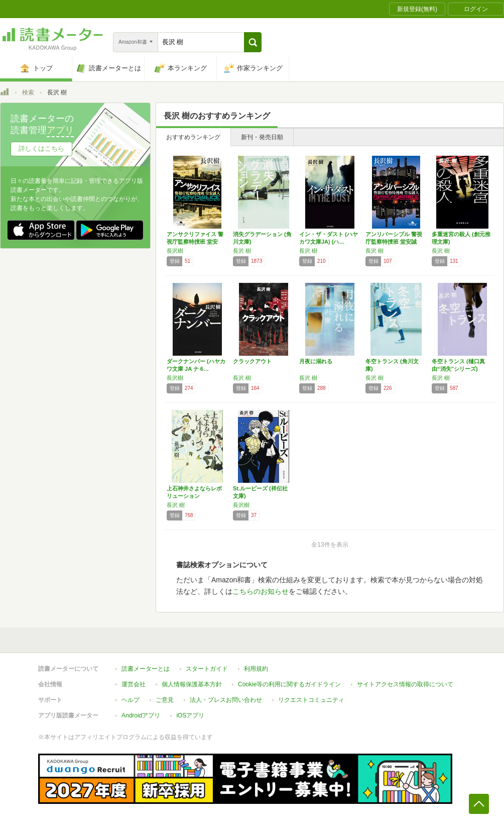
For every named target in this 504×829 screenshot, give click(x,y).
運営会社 (134, 684)
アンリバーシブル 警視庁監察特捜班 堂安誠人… (394, 242)
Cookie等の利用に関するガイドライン (289, 684)
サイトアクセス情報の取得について (405, 684)
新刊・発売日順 (262, 137)
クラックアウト (252, 361)
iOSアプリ (190, 715)
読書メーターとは (146, 669)
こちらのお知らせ (261, 591)
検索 (28, 92)
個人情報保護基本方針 (192, 684)
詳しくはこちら (41, 148)
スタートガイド (207, 669)
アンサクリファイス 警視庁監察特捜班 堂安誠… (195, 242)
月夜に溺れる (316, 361)
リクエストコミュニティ (311, 700)
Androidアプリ (141, 715)
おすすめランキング (193, 137)
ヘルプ (131, 700)
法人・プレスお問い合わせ (226, 700)
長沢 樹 (242, 251)
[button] (253, 42)
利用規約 (256, 669)
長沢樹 (175, 251)
